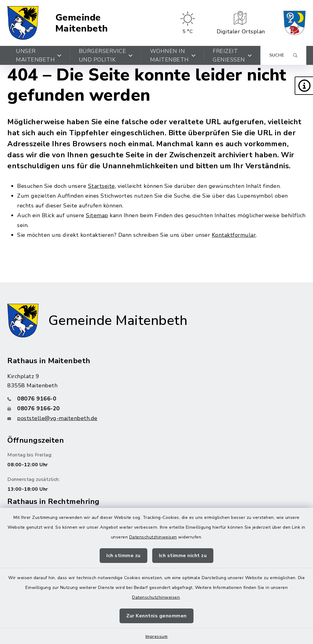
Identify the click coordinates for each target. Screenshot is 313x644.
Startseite (101, 186)
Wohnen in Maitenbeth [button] (173, 55)
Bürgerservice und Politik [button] (106, 55)
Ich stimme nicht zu (183, 556)
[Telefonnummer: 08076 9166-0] (156, 399)
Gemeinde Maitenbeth (82, 23)
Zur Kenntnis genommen (156, 616)
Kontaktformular (234, 235)
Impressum (157, 637)
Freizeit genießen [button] (232, 55)
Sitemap (97, 215)
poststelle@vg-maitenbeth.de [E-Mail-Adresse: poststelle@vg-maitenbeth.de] (57, 418)
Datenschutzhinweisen (153, 537)
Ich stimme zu (123, 556)
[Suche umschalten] (283, 55)
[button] (304, 86)
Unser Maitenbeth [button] (39, 55)
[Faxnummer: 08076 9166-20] (156, 408)
